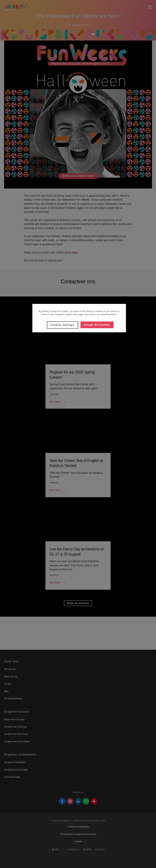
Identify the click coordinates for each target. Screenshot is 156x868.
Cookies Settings (62, 325)
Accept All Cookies (97, 325)
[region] (79, 318)
